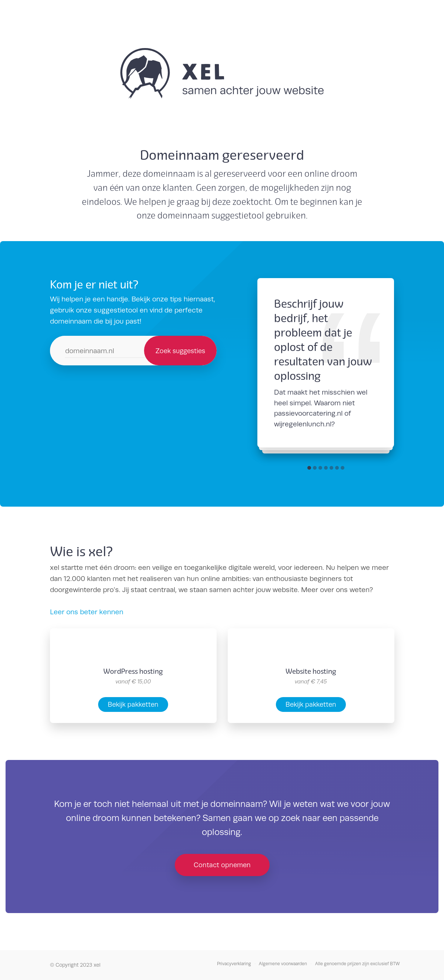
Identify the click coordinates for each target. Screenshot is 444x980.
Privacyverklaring (234, 964)
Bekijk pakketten (133, 704)
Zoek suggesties (180, 351)
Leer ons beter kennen (87, 612)
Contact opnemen (222, 865)
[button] (309, 468)
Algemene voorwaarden (283, 964)
